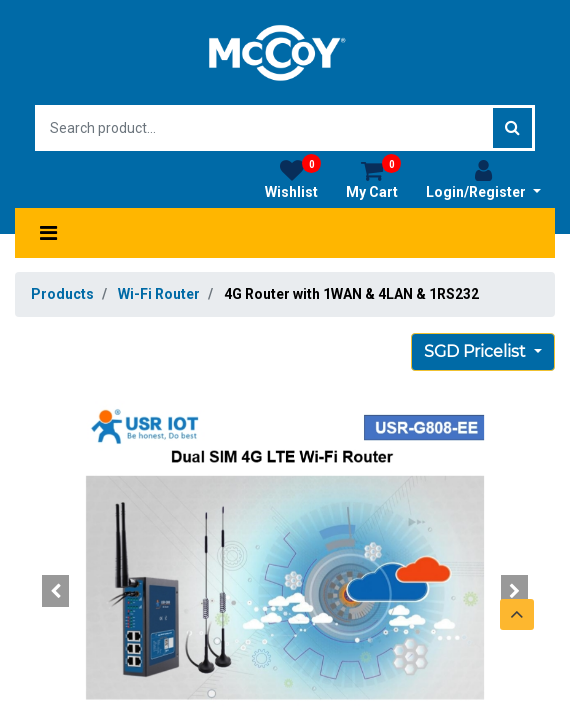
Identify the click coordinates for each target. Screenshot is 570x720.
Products (62, 294)
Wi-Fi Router (159, 294)
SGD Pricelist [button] (477, 351)
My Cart (373, 179)
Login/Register (483, 179)
